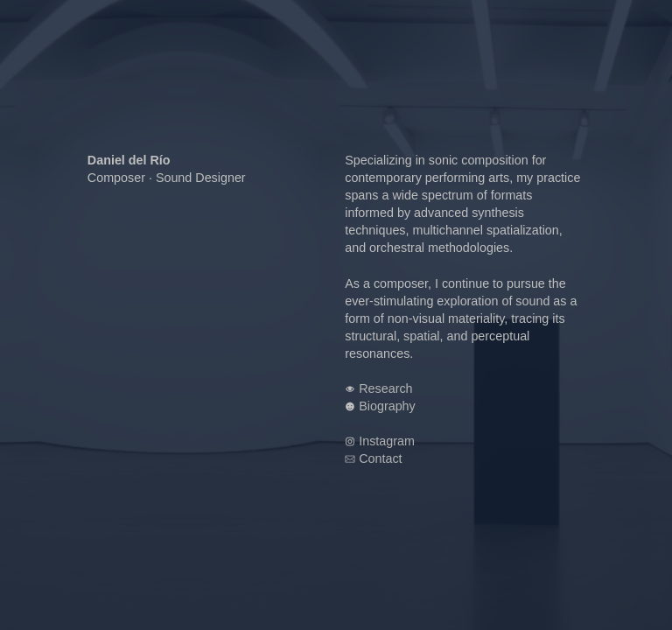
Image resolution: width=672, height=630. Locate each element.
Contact (380, 458)
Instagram (387, 441)
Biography (387, 406)
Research (385, 388)
